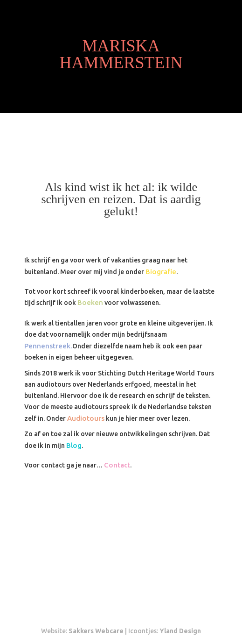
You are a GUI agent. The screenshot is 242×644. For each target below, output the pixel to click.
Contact (117, 465)
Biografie (161, 272)
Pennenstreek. (48, 346)
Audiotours (86, 418)
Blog (74, 445)
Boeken (90, 302)
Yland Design (180, 631)
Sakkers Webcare (96, 631)
